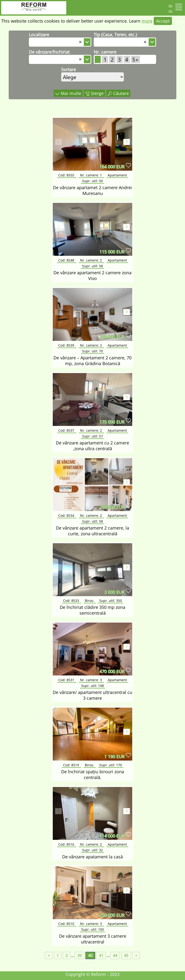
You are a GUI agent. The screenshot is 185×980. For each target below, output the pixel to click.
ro (171, 5)
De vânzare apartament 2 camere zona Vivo (92, 275)
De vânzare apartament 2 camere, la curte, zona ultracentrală (92, 531)
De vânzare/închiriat (49, 52)
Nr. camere (105, 52)
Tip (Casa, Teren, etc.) (115, 35)
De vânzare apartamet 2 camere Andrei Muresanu (92, 190)
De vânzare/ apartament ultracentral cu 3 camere (92, 695)
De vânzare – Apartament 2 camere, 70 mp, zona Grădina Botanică (92, 361)
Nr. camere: (91, 175)
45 (126, 955)
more (147, 21)
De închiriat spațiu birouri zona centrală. (93, 774)
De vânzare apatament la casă (92, 857)
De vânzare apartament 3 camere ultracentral (93, 939)
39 (79, 955)
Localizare (39, 35)
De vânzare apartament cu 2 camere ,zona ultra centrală (92, 446)
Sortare (69, 69)
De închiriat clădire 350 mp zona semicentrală (92, 610)
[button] (127, 142)
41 (101, 955)
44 (115, 955)
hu (171, 11)
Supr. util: (92, 181)
